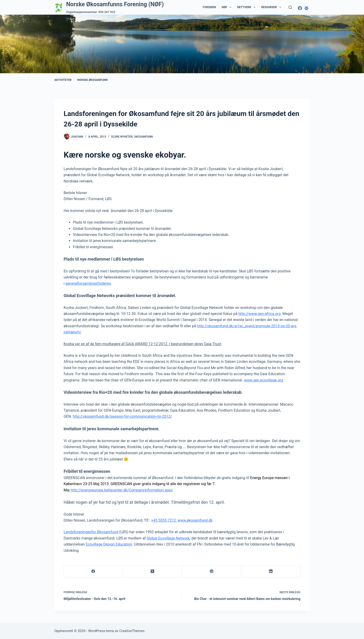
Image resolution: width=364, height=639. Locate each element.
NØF (227, 7)
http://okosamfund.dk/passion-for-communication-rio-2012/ (122, 416)
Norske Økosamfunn (93, 80)
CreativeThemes (132, 631)
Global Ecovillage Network (168, 538)
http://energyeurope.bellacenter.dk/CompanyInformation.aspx (122, 490)
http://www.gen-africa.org (260, 314)
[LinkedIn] (271, 571)
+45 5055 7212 (164, 520)
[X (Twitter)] (153, 571)
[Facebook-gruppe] (306, 8)
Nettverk (247, 7)
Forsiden (209, 7)
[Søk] (290, 7)
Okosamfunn (143, 137)
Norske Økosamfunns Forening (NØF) (115, 4)
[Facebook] (300, 8)
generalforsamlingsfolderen (88, 283)
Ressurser (272, 7)
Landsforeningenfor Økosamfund (91, 532)
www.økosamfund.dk (195, 520)
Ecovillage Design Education (109, 544)
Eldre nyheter (122, 137)
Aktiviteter (63, 80)
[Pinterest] (212, 571)
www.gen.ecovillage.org (264, 380)
